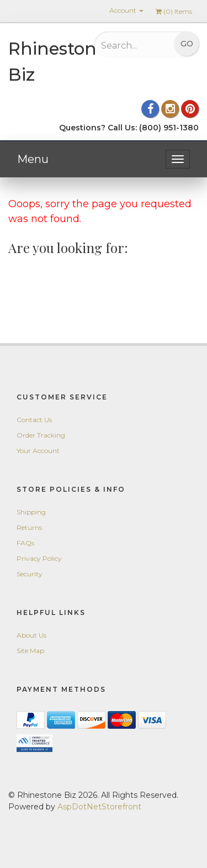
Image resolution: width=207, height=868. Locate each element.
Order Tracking (41, 435)
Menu (33, 159)
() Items (174, 11)
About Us (31, 635)
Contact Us (34, 420)
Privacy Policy (39, 558)
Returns (29, 527)
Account (126, 10)
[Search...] (131, 45)
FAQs (25, 543)
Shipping (31, 512)
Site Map (30, 651)
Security (30, 574)
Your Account (38, 451)
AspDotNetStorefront (99, 807)
